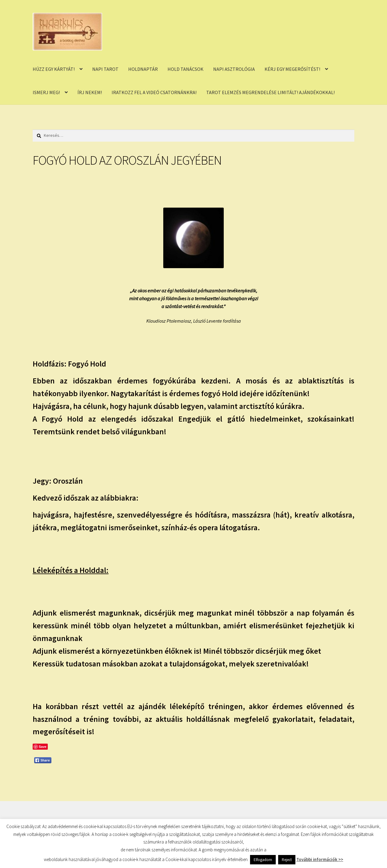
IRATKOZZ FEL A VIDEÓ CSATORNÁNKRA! (154, 92)
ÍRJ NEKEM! (90, 92)
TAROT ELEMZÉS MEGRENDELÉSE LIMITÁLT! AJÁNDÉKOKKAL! (270, 92)
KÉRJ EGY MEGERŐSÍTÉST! (292, 69)
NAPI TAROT (105, 69)
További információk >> (320, 859)
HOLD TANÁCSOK (185, 69)
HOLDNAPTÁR (143, 69)
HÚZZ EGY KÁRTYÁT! (54, 69)
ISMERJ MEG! (46, 92)
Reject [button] (287, 860)
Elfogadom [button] (263, 860)
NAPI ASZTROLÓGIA (234, 69)
